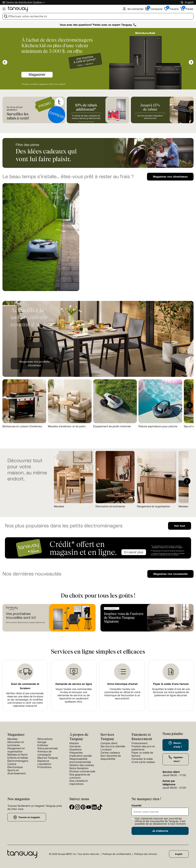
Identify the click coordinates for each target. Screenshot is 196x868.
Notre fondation (79, 768)
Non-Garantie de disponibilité (111, 757)
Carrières (75, 746)
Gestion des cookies (82, 765)
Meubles (59, 506)
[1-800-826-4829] (182, 2)
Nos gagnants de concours (80, 776)
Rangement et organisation (153, 506)
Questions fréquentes (76, 751)
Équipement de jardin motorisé (112, 426)
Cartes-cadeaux (110, 753)
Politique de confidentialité (117, 854)
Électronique (15, 767)
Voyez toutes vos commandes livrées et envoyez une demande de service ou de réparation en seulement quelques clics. (74, 695)
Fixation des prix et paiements (143, 748)
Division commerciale (82, 771)
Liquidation (44, 764)
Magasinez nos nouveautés (170, 574)
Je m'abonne (160, 831)
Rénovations (45, 739)
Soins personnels (48, 748)
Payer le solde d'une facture (171, 684)
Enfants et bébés (18, 758)
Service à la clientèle (113, 746)
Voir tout (180, 526)
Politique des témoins (146, 854)
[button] (190, 405)
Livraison (106, 749)
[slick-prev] (5, 62)
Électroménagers (18, 761)
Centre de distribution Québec (24, 2)
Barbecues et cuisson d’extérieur (22, 426)
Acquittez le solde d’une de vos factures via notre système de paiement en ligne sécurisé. (171, 692)
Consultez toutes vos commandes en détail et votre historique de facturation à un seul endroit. (122, 694)
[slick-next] (191, 62)
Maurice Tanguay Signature (48, 759)
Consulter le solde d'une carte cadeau (143, 760)
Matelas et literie (17, 755)
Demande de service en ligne (74, 684)
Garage (42, 742)
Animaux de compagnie (44, 753)
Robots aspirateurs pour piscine (158, 426)
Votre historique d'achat (122, 684)
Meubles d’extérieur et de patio (67, 426)
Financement (140, 743)
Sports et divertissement (17, 772)
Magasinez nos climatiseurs (170, 177)
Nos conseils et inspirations (79, 782)
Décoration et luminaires (110, 506)
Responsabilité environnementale (80, 760)
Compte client (109, 743)
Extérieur (43, 745)
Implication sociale (81, 756)
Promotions (44, 767)
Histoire (74, 743)
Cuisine (12, 764)
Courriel (136, 806)
